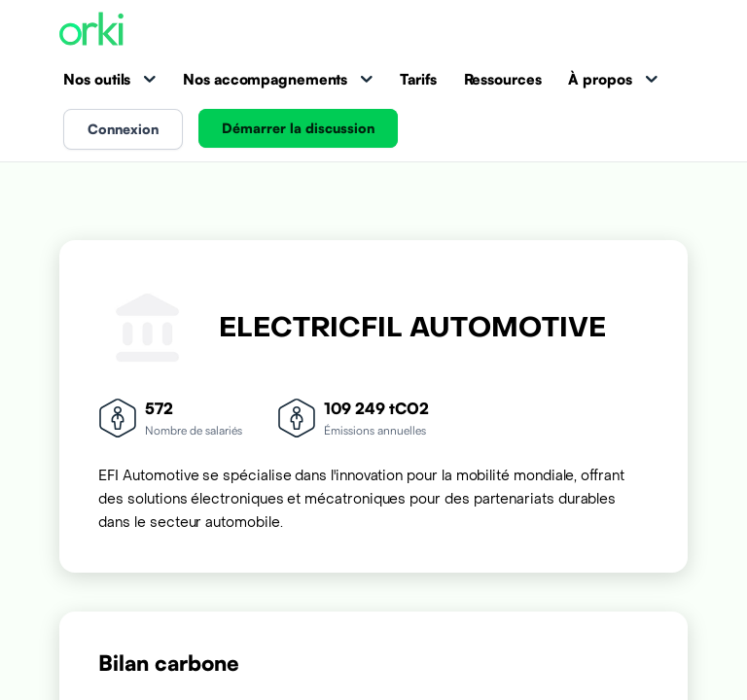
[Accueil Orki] (91, 31)
